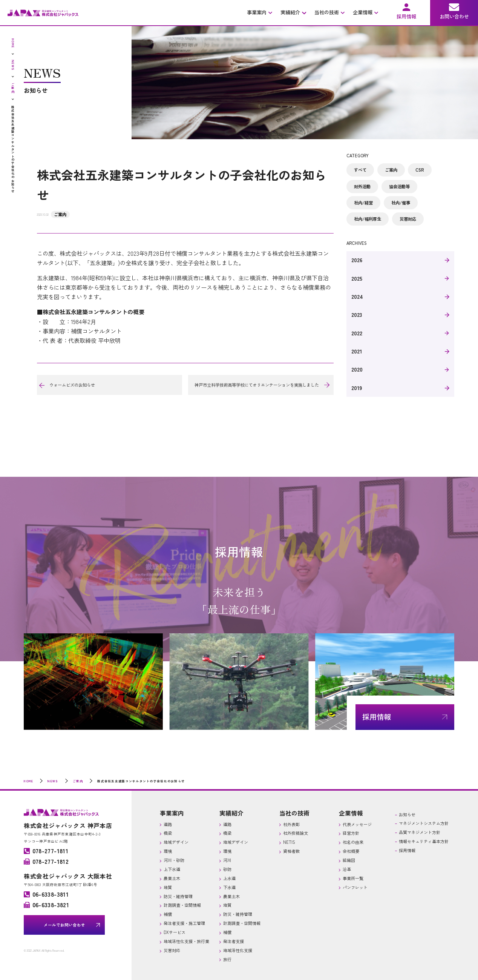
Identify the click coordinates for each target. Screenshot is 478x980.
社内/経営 (363, 203)
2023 (357, 315)
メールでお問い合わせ (64, 925)
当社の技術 (294, 813)
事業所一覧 (353, 878)
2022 (357, 333)
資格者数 (291, 851)
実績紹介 (231, 813)
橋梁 (168, 833)
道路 (168, 824)
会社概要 (351, 851)
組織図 (349, 860)
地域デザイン (176, 842)
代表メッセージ (357, 824)
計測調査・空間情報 (182, 905)
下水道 (229, 887)
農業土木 (172, 878)
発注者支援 (234, 941)
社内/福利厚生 (368, 219)
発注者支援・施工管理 (184, 923)
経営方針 (351, 833)
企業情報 (351, 813)
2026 (357, 260)
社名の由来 (353, 842)
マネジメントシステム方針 (424, 823)
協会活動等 (399, 186)
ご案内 (60, 214)
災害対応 (408, 219)
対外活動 (362, 186)
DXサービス (175, 932)
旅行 (227, 959)
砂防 (227, 869)
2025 (357, 278)
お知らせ (407, 814)
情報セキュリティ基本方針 (424, 841)
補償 (168, 914)
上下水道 (172, 869)
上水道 (229, 878)
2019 (357, 388)
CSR (420, 170)
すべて (360, 170)
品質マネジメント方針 (420, 832)
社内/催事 (401, 203)
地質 (168, 887)
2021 (357, 351)
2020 (357, 369)
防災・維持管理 (178, 896)
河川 (227, 860)
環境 (168, 851)
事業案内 (172, 813)
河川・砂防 (174, 860)
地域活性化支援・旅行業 (186, 941)
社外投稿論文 (296, 833)
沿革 (347, 869)
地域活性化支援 (238, 950)
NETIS (289, 842)
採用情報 (407, 850)
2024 (357, 296)
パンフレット (355, 887)
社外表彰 (291, 824)
